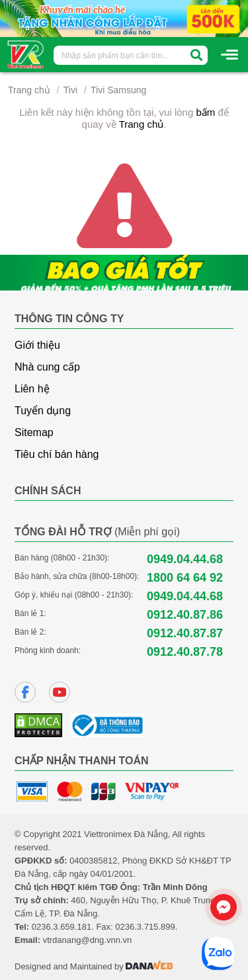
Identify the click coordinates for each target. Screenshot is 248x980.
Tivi (70, 90)
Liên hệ (32, 389)
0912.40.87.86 (185, 615)
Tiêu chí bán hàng (57, 454)
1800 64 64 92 (185, 578)
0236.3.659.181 (62, 927)
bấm (205, 112)
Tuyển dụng (43, 411)
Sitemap (34, 432)
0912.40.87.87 (185, 633)
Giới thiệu (37, 345)
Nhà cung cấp (47, 367)
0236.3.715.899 (145, 927)
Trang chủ (29, 90)
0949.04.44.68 (185, 559)
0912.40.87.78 (185, 652)
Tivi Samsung (118, 90)
